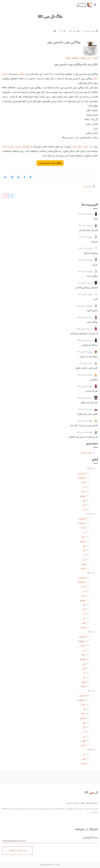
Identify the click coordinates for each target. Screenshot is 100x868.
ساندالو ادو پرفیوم (90, 345)
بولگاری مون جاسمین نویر (64, 42)
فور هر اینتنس (91, 391)
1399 (89, 750)
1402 (90, 573)
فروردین (82, 473)
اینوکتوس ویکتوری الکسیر (86, 288)
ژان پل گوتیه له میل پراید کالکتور (83, 437)
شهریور (83, 496)
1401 (90, 632)
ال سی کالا (73, 31)
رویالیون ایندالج (91, 253)
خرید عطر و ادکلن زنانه (83, 147)
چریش (95, 265)
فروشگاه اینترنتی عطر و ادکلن (16, 147)
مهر (84, 500)
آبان (84, 505)
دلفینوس (94, 379)
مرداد (83, 491)
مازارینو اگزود (92, 311)
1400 (90, 691)
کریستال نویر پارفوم (89, 402)
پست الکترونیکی (50, 839)
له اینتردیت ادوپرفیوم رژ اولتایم (84, 334)
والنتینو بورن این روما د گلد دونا (84, 425)
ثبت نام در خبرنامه (17, 850)
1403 (89, 514)
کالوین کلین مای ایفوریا (88, 414)
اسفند (83, 568)
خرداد (83, 482)
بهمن (83, 564)
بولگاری (22, 74)
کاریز (96, 299)
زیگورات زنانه (92, 276)
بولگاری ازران (92, 322)
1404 (89, 469)
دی (84, 559)
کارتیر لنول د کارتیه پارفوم (87, 368)
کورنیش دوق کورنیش (88, 230)
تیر (84, 487)
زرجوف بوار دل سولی (89, 357)
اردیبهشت (81, 478)
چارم (96, 219)
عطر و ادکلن (86, 453)
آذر (85, 510)
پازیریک (94, 242)
